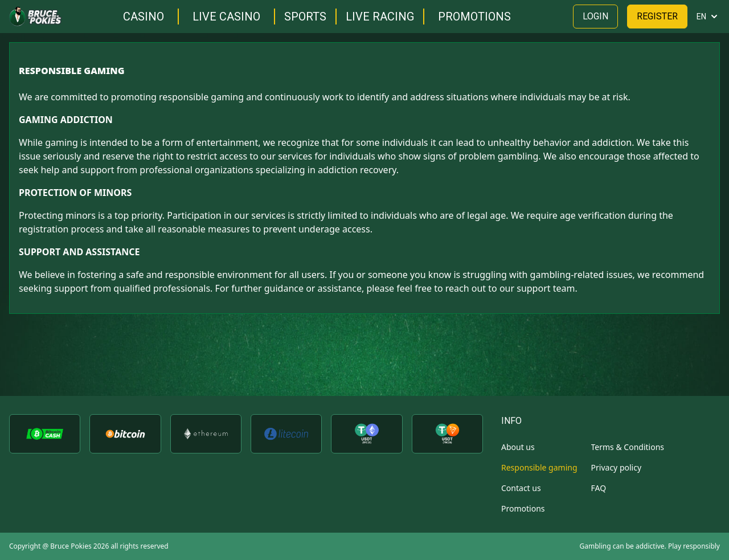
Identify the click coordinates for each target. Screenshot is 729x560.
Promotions (474, 17)
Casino (144, 17)
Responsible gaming (539, 467)
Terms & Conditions (628, 447)
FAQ (599, 488)
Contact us (521, 488)
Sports (305, 17)
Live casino (226, 17)
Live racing (380, 17)
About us (518, 447)
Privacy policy (617, 467)
